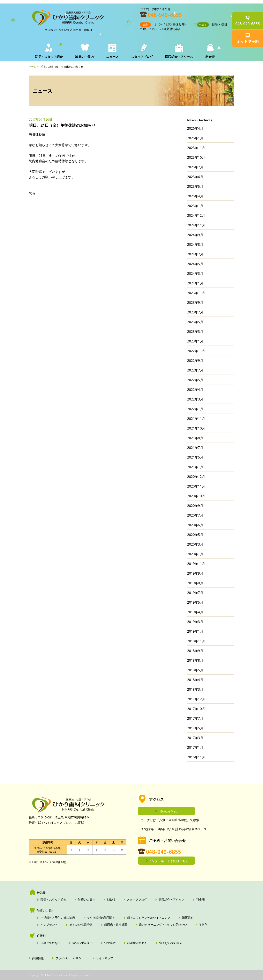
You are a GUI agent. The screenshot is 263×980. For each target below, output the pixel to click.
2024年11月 (196, 225)
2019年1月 (195, 631)
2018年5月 (195, 670)
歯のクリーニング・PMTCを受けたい (163, 925)
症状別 (203, 925)
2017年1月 (195, 747)
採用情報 (38, 958)
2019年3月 (195, 622)
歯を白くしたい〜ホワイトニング (149, 918)
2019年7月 (195, 593)
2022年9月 (195, 361)
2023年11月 (196, 293)
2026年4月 (195, 128)
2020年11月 (196, 486)
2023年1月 (195, 341)
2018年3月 (195, 689)
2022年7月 (195, 370)
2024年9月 (195, 235)
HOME (41, 893)
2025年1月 (195, 206)
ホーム (32, 67)
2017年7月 (195, 718)
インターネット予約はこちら (169, 861)
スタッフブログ (141, 57)
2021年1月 (195, 467)
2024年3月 (195, 274)
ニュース (112, 57)
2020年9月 (195, 506)
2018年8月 (195, 660)
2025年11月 (196, 148)
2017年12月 (196, 699)
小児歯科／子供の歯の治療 (58, 918)
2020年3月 (195, 544)
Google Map (168, 811)
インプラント (49, 925)
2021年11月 (196, 419)
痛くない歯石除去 (171, 943)
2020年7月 (195, 515)
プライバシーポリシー (70, 958)
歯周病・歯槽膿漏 (116, 925)
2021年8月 (195, 438)
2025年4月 (195, 196)
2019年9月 (195, 573)
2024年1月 (195, 283)
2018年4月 (195, 680)
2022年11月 (196, 351)
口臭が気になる (51, 943)
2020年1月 (195, 554)
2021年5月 (195, 457)
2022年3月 (195, 399)
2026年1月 (195, 138)
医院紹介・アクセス (178, 57)
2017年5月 (195, 728)
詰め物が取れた (137, 943)
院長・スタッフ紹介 (49, 57)
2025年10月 (196, 157)
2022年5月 (195, 380)
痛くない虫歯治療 (81, 925)
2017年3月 (195, 738)
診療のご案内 (84, 57)
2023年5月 (195, 322)
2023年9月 (195, 303)
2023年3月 (195, 332)
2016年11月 (196, 757)
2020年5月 (195, 535)
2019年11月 (196, 564)
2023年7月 (195, 312)
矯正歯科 (188, 918)
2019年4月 (195, 612)
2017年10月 (196, 709)
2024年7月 (195, 254)
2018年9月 (195, 651)
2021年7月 (195, 448)
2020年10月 (196, 496)
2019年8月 (195, 583)
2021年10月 (196, 428)
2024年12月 (196, 215)
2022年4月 (195, 390)
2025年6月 (195, 177)
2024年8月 (195, 244)
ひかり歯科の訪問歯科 (101, 918)
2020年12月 (196, 477)
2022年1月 (195, 409)
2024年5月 (195, 264)
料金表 (209, 57)
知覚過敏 (110, 943)
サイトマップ (105, 958)
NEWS (111, 900)
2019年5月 (195, 602)
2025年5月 (195, 186)
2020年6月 (195, 525)
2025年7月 (195, 167)
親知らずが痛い (82, 943)
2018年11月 (196, 641)
